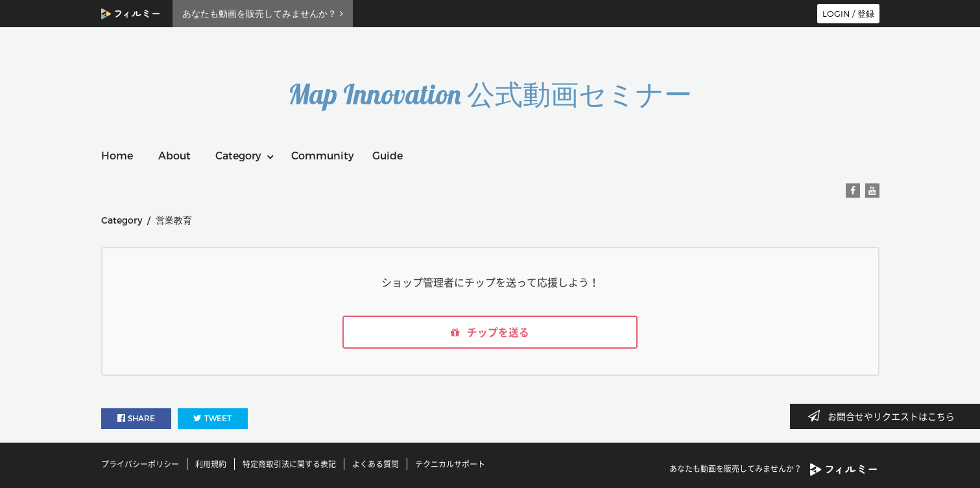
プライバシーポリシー (140, 464)
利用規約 (211, 464)
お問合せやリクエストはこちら (885, 416)
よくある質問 (376, 464)
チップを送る (490, 332)
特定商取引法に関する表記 (289, 464)
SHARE (136, 419)
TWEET (212, 419)
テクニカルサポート (450, 464)
